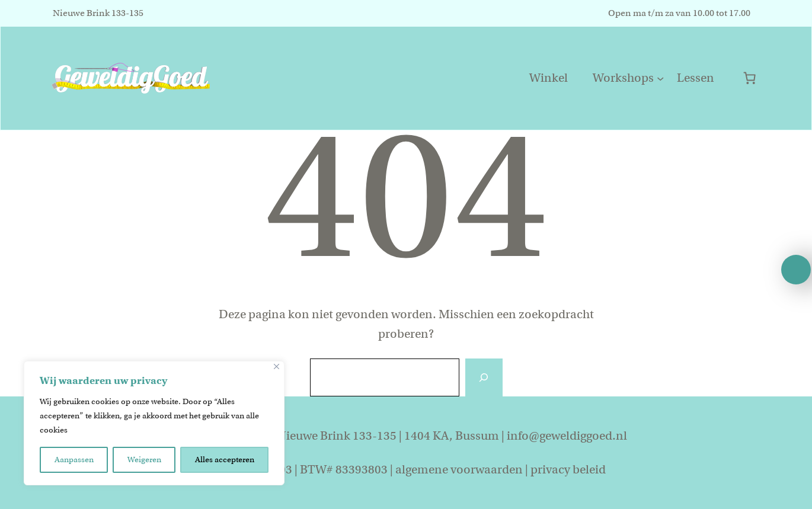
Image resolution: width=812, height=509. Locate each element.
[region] (154, 423)
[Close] (276, 366)
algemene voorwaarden (459, 470)
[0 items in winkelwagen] (749, 78)
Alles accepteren (225, 460)
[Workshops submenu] (660, 78)
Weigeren (144, 460)
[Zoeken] (484, 377)
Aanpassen (74, 460)
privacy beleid (568, 470)
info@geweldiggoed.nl (567, 436)
